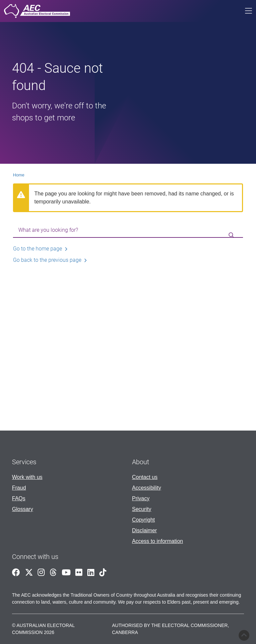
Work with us (27, 477)
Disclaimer (144, 530)
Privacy (141, 498)
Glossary (22, 509)
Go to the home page (37, 249)
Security (142, 509)
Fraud (19, 488)
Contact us (145, 477)
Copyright (143, 520)
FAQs (19, 498)
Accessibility (146, 488)
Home (19, 175)
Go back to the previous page (47, 260)
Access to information (157, 541)
